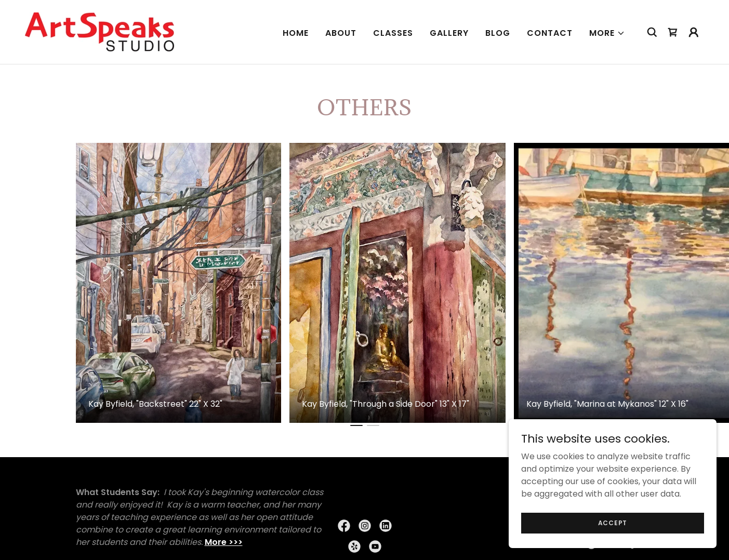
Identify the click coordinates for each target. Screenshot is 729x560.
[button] (607, 33)
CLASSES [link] (393, 33)
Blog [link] (498, 33)
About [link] (341, 33)
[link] (100, 31)
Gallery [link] (449, 33)
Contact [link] (550, 33)
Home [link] (296, 33)
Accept (613, 522)
